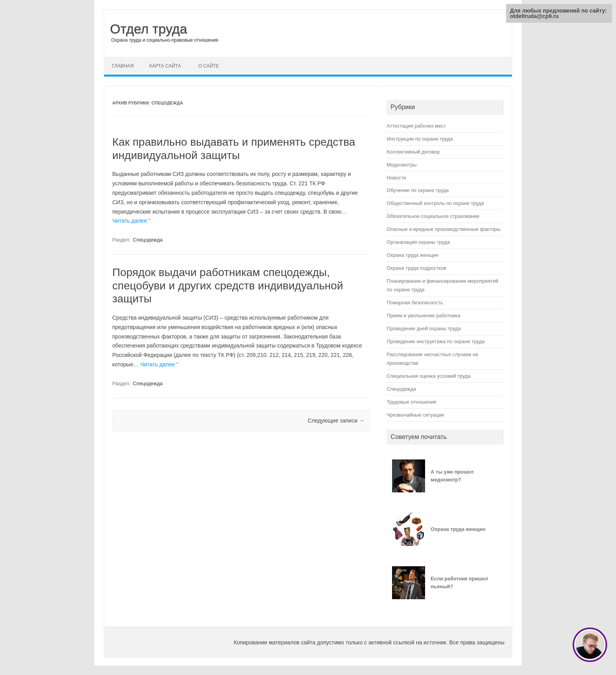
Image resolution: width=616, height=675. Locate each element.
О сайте (209, 66)
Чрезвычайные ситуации (415, 415)
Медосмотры (401, 165)
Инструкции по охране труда (420, 139)
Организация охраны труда (418, 242)
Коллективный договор (413, 152)
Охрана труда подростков (416, 268)
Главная (123, 66)
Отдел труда (149, 29)
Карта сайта (165, 66)
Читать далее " (131, 221)
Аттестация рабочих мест (416, 126)
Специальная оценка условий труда (428, 376)
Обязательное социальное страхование (433, 216)
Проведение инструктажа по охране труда (435, 341)
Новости (396, 178)
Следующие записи (336, 421)
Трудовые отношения (411, 402)
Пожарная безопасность (415, 303)
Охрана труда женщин (412, 255)
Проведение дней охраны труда (424, 328)
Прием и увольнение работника (423, 316)
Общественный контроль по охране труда (435, 203)
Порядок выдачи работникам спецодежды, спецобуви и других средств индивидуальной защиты (228, 285)
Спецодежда (148, 240)
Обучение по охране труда (418, 190)
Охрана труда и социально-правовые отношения (165, 40)
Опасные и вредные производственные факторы (443, 229)
